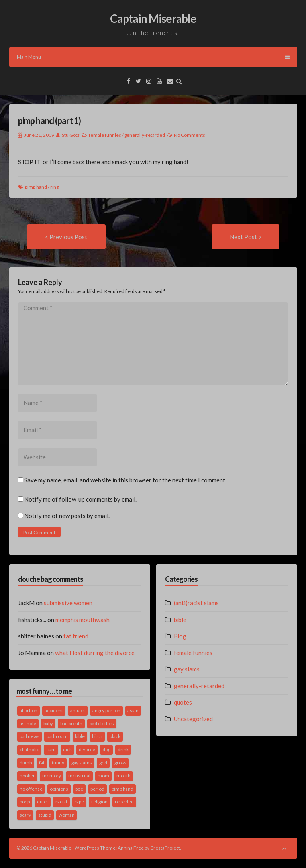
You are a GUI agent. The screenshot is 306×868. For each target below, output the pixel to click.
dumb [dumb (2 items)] (26, 763)
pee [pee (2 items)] (79, 789)
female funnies (105, 135)
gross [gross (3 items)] (120, 763)
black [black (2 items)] (115, 736)
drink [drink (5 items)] (123, 749)
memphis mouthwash (82, 620)
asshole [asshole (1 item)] (28, 723)
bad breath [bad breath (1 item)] (71, 723)
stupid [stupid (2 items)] (45, 815)
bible (180, 620)
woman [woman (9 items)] (67, 815)
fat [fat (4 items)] (42, 763)
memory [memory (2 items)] (52, 776)
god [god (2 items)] (103, 763)
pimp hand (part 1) (49, 121)
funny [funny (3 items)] (58, 763)
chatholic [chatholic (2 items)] (29, 749)
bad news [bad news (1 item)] (29, 736)
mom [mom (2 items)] (103, 776)
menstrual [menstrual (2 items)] (79, 776)
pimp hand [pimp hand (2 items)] (123, 789)
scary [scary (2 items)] (25, 815)
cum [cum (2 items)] (51, 749)
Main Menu (153, 57)
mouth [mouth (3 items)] (124, 776)
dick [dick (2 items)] (67, 749)
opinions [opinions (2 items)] (59, 789)
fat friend (76, 636)
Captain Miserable (153, 18)
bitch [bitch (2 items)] (97, 736)
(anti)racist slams (196, 603)
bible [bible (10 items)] (80, 736)
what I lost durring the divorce (95, 653)
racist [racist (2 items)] (61, 802)
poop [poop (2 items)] (25, 802)
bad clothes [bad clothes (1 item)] (102, 723)
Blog (180, 636)
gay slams (187, 669)
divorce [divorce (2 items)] (87, 749)
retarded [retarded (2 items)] (124, 802)
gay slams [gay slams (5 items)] (82, 763)
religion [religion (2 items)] (99, 802)
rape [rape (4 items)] (79, 802)
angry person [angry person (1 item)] (106, 710)
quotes (183, 702)
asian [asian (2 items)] (133, 710)
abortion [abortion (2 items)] (28, 710)
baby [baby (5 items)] (48, 723)
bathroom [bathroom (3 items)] (57, 736)
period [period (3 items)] (97, 789)
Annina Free (131, 848)
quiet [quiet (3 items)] (43, 802)
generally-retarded (145, 135)
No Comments (189, 135)
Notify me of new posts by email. (67, 516)
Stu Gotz (71, 135)
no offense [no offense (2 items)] (31, 789)
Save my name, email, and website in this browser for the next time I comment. (125, 480)
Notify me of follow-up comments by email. (80, 499)
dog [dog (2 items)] (106, 749)
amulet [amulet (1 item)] (78, 710)
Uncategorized (193, 719)
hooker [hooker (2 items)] (27, 776)
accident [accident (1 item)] (54, 710)
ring (54, 187)
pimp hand (36, 187)
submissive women (68, 603)
